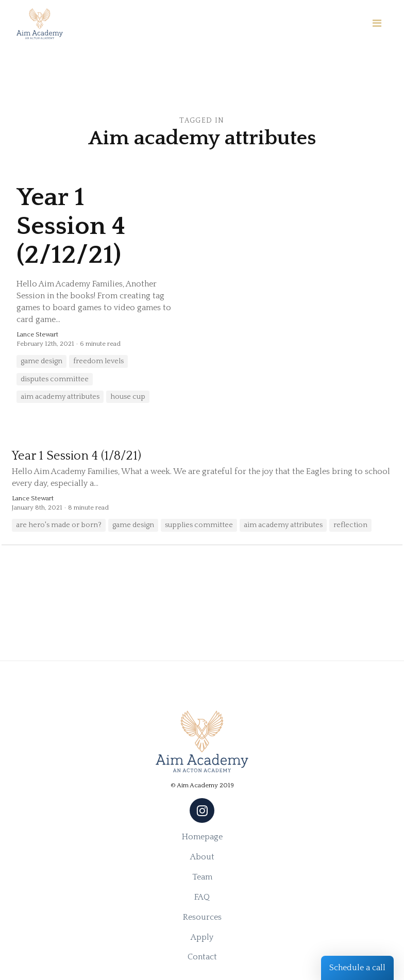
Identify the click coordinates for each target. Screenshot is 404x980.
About (202, 857)
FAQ (202, 897)
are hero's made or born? (59, 525)
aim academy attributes (60, 397)
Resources (202, 917)
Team (202, 877)
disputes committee (55, 379)
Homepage (202, 837)
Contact (202, 957)
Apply (202, 937)
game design (41, 361)
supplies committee (199, 525)
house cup (128, 397)
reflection (350, 525)
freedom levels (98, 361)
